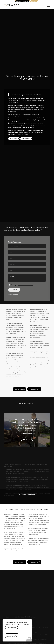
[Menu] (48, 6)
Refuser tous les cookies (12, 632)
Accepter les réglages (12, 627)
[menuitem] (22, 1)
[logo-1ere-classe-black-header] (22, 6)
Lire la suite (27, 439)
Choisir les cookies (11, 637)
